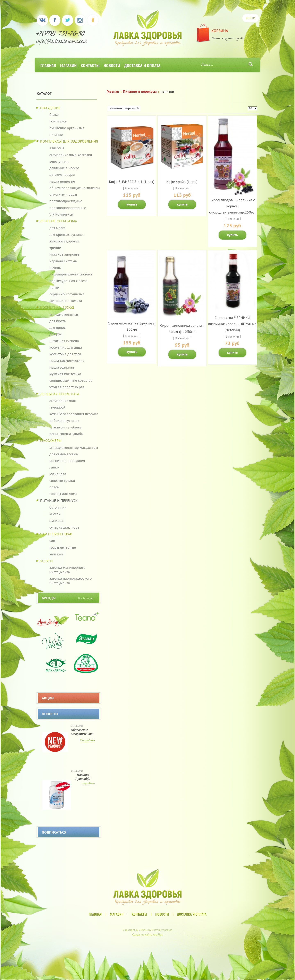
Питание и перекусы (140, 91)
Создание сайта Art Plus (147, 934)
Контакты (90, 65)
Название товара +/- (122, 108)
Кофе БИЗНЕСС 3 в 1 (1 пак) (132, 182)
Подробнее (88, 740)
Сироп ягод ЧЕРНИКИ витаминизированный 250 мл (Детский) (232, 324)
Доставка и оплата (142, 65)
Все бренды (86, 598)
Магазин (68, 65)
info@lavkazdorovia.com (61, 42)
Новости (112, 65)
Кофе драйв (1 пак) (182, 182)
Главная (48, 65)
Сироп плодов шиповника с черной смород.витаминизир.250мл (232, 206)
